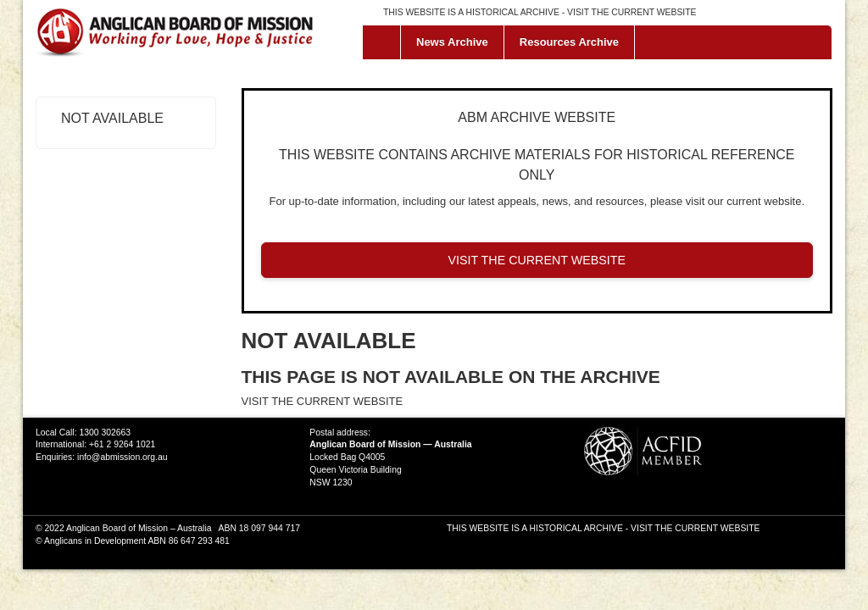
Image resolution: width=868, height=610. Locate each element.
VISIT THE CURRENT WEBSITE (632, 12)
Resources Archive (569, 42)
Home (385, 42)
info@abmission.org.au (122, 457)
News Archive (452, 42)
